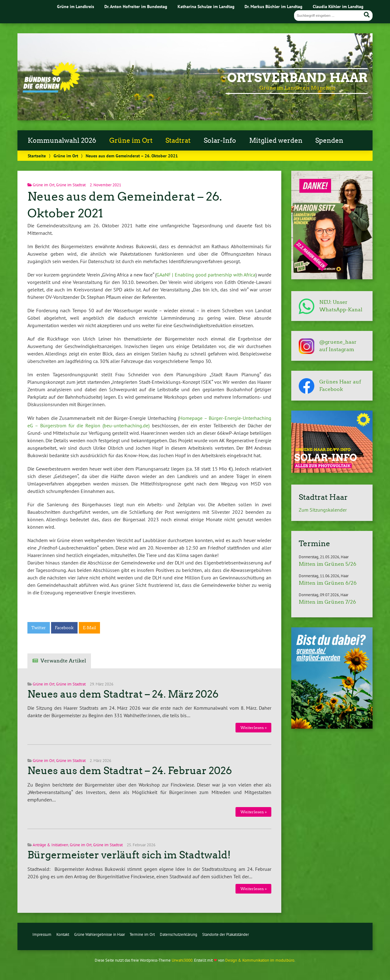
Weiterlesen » (254, 728)
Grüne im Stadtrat (71, 185)
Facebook (64, 628)
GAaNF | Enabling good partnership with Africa (206, 275)
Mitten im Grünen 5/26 (328, 564)
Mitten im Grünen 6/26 (328, 583)
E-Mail (89, 628)
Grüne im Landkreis (76, 6)
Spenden (329, 141)
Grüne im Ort (131, 141)
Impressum (42, 934)
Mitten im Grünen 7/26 (327, 602)
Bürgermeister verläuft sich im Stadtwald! (129, 855)
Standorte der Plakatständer (226, 934)
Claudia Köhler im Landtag (338, 6)
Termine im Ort (142, 934)
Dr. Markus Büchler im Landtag (273, 6)
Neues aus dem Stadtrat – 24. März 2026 (123, 694)
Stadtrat (178, 141)
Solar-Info (220, 141)
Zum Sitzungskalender (323, 510)
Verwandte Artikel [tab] (63, 661)
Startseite (37, 156)
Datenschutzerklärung (178, 934)
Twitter (39, 628)
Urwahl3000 (182, 960)
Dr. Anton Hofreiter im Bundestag (136, 6)
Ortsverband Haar (297, 78)
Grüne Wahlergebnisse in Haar (100, 934)
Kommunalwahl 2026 (62, 141)
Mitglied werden (276, 141)
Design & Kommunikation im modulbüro (260, 960)
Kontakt (63, 934)
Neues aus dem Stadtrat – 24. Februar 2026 (130, 771)
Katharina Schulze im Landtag (206, 6)
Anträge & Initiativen (50, 845)
